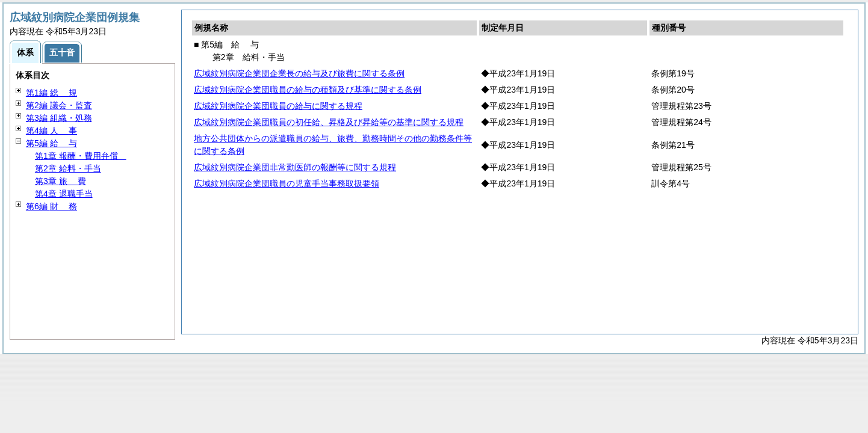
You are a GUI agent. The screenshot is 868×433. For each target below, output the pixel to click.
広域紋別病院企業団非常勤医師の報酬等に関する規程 (295, 167)
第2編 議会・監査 (59, 105)
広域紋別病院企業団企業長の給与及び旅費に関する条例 (299, 73)
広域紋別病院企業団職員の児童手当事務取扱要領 (287, 183)
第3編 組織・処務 (59, 118)
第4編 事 (51, 131)
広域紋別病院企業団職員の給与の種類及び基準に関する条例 (308, 90)
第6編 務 (51, 206)
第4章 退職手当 (64, 194)
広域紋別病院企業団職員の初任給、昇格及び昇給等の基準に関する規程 (329, 122)
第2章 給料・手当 (68, 168)
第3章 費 (60, 181)
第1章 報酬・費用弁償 (81, 156)
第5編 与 (51, 143)
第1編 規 (51, 93)
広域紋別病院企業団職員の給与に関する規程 (278, 106)
